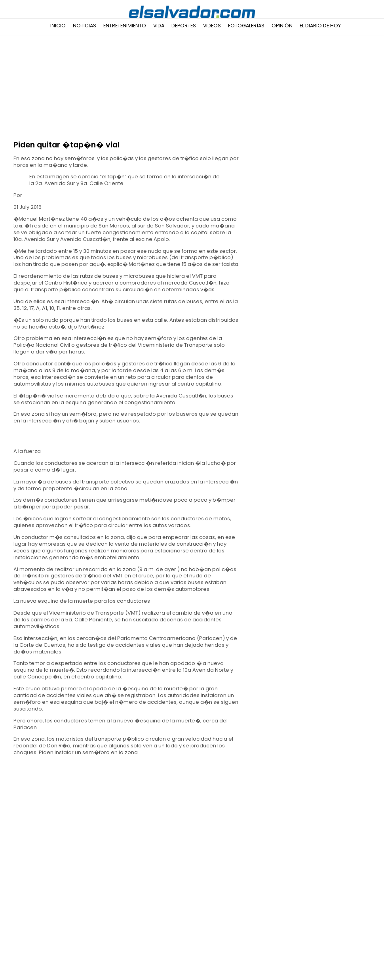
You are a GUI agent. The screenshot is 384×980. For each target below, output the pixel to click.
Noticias (85, 26)
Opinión (282, 26)
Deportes (184, 26)
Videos (212, 26)
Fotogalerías (246, 26)
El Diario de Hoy (320, 26)
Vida (159, 26)
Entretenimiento (125, 26)
